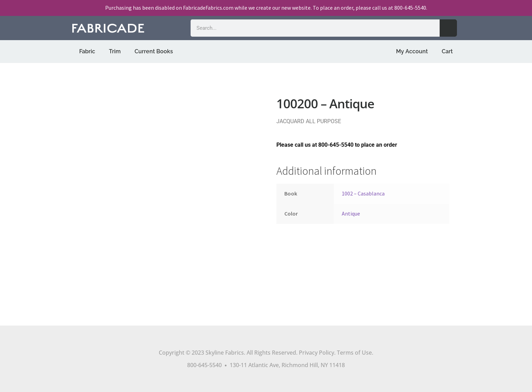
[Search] (448, 28)
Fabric (87, 51)
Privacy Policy (317, 353)
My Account (412, 51)
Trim (115, 51)
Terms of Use (354, 353)
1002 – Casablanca (363, 193)
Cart (447, 51)
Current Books (154, 51)
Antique (351, 213)
